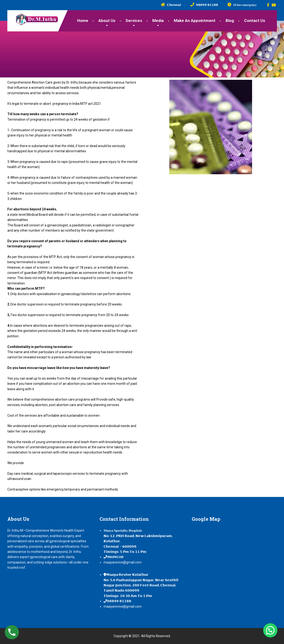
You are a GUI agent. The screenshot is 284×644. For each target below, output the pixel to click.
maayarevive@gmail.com (123, 562)
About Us (107, 21)
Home (83, 21)
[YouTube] (274, 5)
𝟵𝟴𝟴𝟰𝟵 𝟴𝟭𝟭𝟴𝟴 (119, 601)
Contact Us (255, 21)
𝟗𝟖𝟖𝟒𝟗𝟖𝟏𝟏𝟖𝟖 (115, 557)
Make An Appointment (195, 21)
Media (158, 21)
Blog (230, 21)
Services (134, 21)
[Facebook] (268, 5)
